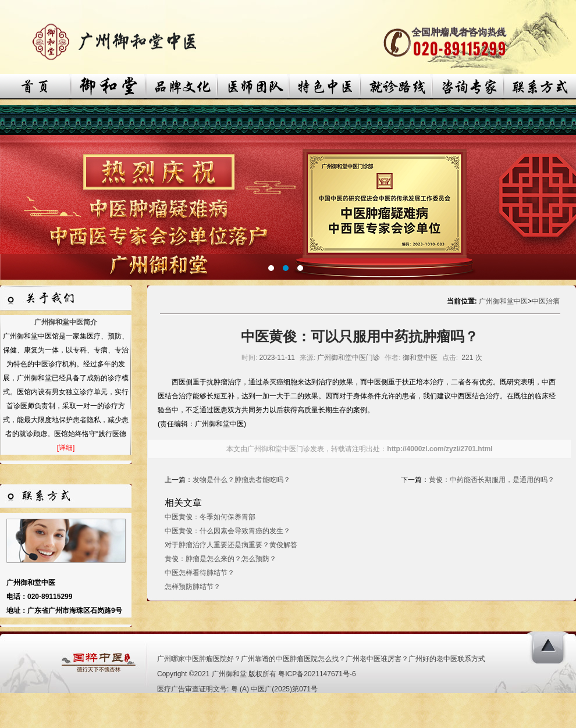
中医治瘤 (546, 301)
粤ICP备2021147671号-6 (317, 674)
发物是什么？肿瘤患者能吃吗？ (241, 480)
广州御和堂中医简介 (66, 322)
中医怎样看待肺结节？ (200, 573)
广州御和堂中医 (503, 301)
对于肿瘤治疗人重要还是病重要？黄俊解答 (231, 545)
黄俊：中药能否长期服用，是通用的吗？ (492, 480)
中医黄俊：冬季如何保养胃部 (210, 517)
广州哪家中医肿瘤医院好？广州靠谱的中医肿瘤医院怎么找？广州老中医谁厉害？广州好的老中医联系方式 (321, 659)
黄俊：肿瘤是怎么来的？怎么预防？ (221, 559)
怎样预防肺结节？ (193, 587)
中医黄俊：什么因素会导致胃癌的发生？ (227, 531)
